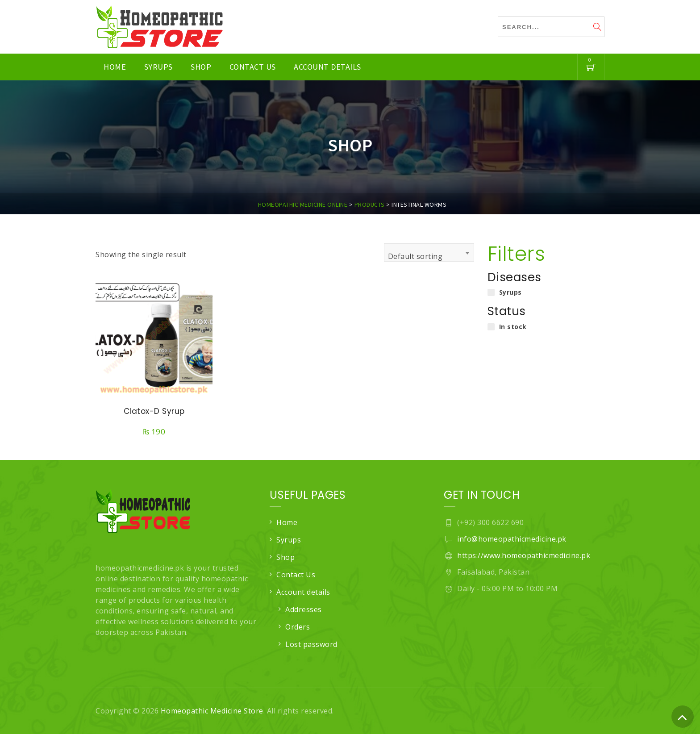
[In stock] (491, 327)
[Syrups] (491, 292)
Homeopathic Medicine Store (212, 711)
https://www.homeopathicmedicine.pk (524, 555)
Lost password (311, 644)
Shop (201, 67)
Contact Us (253, 67)
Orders (298, 627)
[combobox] (429, 252)
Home (115, 67)
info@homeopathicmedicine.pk (512, 539)
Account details (327, 67)
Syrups (158, 67)
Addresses (304, 609)
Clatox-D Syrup (154, 411)
